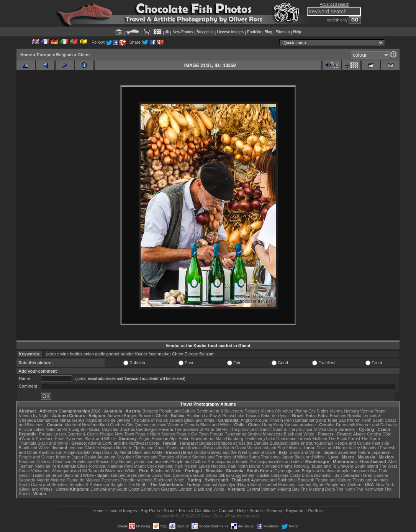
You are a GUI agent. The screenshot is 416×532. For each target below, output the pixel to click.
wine (65, 354)
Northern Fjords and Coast (141, 448)
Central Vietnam (261, 489)
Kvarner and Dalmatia (377, 425)
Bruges (130, 416)
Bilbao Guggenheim (237, 475)
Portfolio (254, 32)
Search (256, 511)
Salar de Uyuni (275, 416)
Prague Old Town (192, 434)
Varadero (347, 429)
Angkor (247, 420)
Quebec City (122, 425)
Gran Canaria (375, 475)
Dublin (200, 452)
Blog (269, 32)
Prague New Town (117, 434)
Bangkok (306, 480)
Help (297, 32)
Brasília (355, 416)
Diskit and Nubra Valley (338, 448)
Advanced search (335, 4)
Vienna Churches (277, 411)
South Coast (235, 448)
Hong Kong (273, 425)
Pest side (381, 443)
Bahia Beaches (332, 416)
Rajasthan (102, 452)
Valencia (145, 480)
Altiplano (195, 416)
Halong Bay (289, 489)
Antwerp (115, 416)
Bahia (311, 416)
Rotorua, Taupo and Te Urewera (324, 466)
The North (371, 439)
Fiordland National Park (111, 466)
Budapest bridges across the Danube (234, 443)
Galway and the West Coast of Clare (241, 452)
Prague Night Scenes (155, 434)
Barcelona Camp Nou (151, 475)
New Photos (183, 32)
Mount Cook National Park (159, 466)
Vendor (127, 354)
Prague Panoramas (228, 434)
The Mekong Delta (318, 489)
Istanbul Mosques (279, 485)
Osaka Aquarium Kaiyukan (109, 457)
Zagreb (79, 429)
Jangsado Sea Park (369, 471)
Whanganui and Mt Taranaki (78, 471)
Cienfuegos (147, 429)
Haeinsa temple (335, 471)
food (153, 354)
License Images (122, 511)
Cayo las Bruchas (118, 429)
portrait (113, 354)
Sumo (255, 457)
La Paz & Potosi (219, 416)
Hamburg (235, 439)
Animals (68, 466)
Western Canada (183, 425)
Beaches (27, 462)
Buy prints (205, 32)
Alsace (359, 434)
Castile (263, 475)
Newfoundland (95, 425)
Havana (166, 429)
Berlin (184, 439)
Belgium (65, 55)
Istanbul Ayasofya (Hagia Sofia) (232, 485)
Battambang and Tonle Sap (320, 420)
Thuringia (28, 443)
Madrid (43, 480)
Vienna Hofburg (344, 411)
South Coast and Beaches (43, 485)
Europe (44, 55)
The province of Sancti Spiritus (258, 429)
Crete (154, 443)
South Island (366, 466)
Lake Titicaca (247, 416)
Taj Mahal (122, 452)
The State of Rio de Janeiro (157, 420)
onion (89, 354)
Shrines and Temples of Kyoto (163, 457)
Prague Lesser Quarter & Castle (69, 434)
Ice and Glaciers (85, 448)
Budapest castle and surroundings (301, 443)
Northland (271, 466)
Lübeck (304, 439)
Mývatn (108, 448)
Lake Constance (281, 439)
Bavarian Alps (165, 439)
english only (337, 20)
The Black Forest (344, 439)
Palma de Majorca (84, 480)
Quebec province (150, 425)
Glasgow (169, 489)
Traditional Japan (277, 457)
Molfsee (320, 439)
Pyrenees (74, 439)
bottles (76, 354)
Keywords (295, 511)
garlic (100, 354)
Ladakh (85, 452)
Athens (94, 443)
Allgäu (145, 439)
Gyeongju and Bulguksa (297, 471)
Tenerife (128, 480)
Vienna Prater (373, 411)
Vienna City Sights (311, 411)
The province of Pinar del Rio (201, 429)
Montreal (73, 425)
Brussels (146, 416)
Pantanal (94, 420)
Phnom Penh (359, 420)
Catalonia (279, 475)
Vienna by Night (34, 416)
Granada (27, 480)
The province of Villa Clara (313, 429)
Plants (287, 466)
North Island (249, 466)
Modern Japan (69, 457)
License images (230, 32)
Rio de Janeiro (117, 420)
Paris (60, 439)
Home (26, 55)
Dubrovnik (346, 425)
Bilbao (211, 475)
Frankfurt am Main (208, 439)
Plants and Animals (185, 448)
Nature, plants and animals (144, 462)
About (169, 511)
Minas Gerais (72, 420)
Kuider (141, 354)
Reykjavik (213, 448)
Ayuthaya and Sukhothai (274, 480)
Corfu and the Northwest (125, 443)
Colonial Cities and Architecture (66, 462)
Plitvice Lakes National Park (45, 429)
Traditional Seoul (46, 475)
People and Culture (177, 411)
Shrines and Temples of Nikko (220, 457)
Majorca (58, 480)
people (53, 354)
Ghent (84, 55)
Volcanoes (41, 471)
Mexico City (107, 462)
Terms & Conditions (196, 511)
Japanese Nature (354, 452)
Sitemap (283, 32)
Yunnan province (300, 425)
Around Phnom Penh (274, 420)
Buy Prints (150, 511)
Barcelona (121, 475)
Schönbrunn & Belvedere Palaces (228, 411)
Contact (226, 511)
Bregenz (150, 411)
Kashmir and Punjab (58, 452)
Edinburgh (150, 489)
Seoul (24, 475)
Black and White (199, 420)
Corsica (374, 434)
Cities (82, 466)
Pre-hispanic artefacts (228, 462)
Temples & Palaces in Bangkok (98, 485)
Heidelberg (255, 439)
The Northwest (370, 489)
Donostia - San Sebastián (338, 475)
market (164, 354)
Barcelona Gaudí (189, 475)
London (186, 489)
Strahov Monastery (265, 434)
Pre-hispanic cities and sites (275, 462)
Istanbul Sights (310, 485)
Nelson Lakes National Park (210, 466)
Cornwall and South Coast (115, 489)
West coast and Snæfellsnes (274, 448)
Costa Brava (301, 475)
